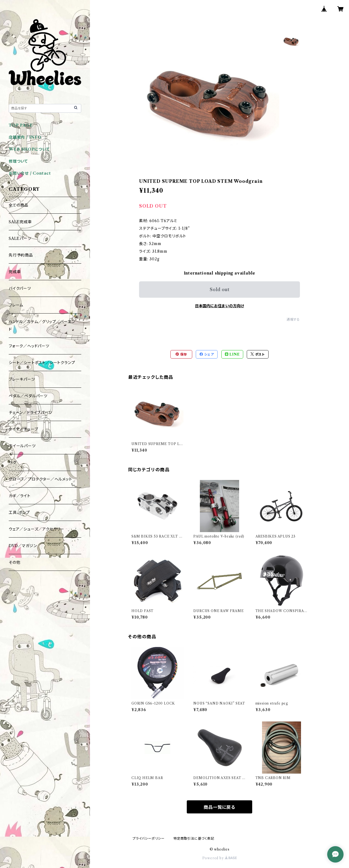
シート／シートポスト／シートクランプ (42, 363)
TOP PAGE (21, 125)
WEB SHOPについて (29, 149)
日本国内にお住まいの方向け (219, 306)
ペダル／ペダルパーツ (28, 396)
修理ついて (18, 161)
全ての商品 (19, 205)
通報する (293, 319)
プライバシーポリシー (149, 838)
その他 (14, 562)
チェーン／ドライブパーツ (31, 413)
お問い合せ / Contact (30, 173)
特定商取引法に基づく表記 (194, 838)
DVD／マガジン (23, 546)
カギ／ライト (20, 496)
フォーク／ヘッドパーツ (29, 346)
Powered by (220, 858)
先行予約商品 (21, 255)
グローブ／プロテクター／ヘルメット (40, 479)
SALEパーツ (20, 238)
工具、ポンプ (19, 512)
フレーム (16, 305)
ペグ (13, 463)
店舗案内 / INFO (25, 137)
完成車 (15, 272)
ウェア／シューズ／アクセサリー (37, 529)
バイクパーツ (20, 288)
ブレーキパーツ (22, 379)
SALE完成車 (20, 222)
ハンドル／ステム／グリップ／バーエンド (42, 326)
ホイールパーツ (22, 446)
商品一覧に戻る (219, 807)
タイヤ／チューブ (23, 429)
